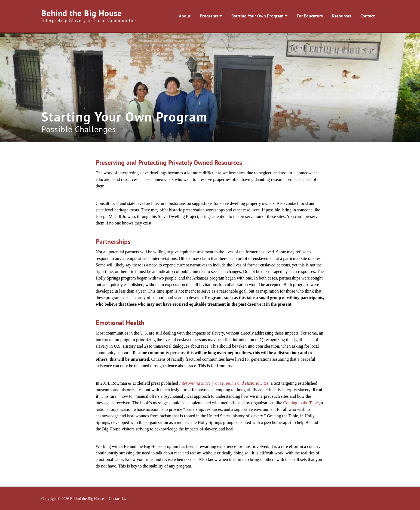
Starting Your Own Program (253, 16)
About (175, 16)
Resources (343, 16)
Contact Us (117, 499)
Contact (372, 16)
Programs (202, 16)
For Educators (308, 16)
